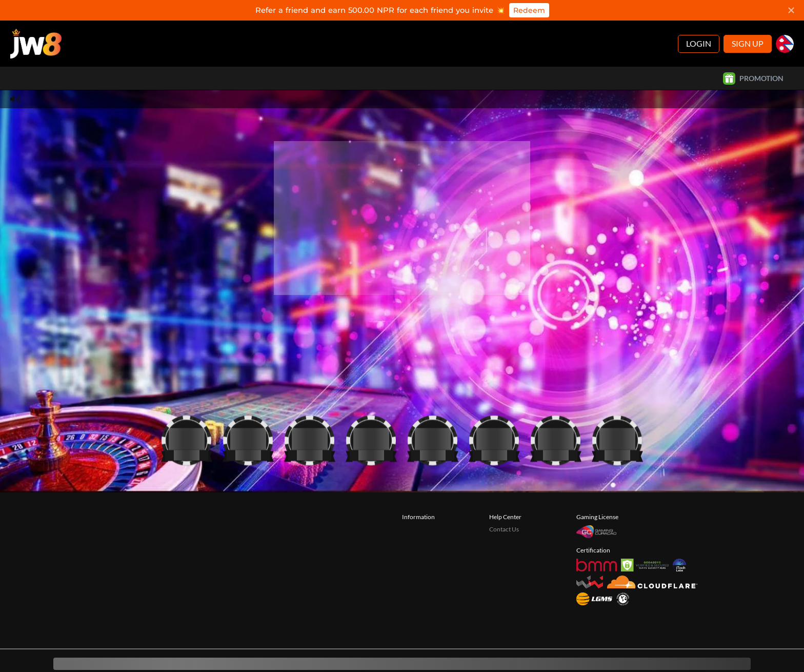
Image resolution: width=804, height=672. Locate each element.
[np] (785, 23)
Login (699, 23)
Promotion (753, 58)
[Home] (36, 23)
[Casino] (187, 418)
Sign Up (748, 23)
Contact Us (504, 509)
